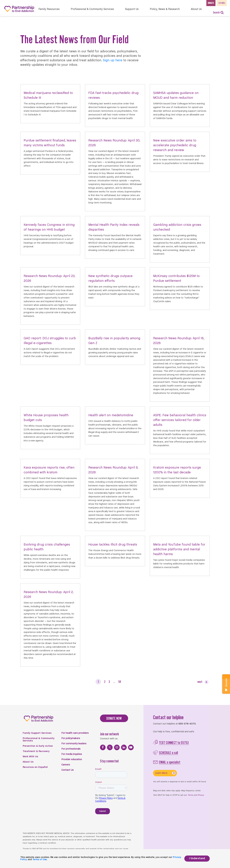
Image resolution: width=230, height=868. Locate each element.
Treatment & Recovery (36, 751)
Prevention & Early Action (38, 746)
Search (218, 12)
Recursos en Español (35, 767)
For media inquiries (72, 754)
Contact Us (67, 770)
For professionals (71, 749)
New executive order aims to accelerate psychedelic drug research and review (175, 145)
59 (120, 682)
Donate (205, 3)
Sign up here (113, 60)
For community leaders (74, 744)
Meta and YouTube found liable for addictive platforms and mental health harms (179, 549)
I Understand (197, 858)
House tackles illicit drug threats (113, 545)
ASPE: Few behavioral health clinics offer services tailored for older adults (180, 420)
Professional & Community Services (39, 740)
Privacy (201, 795)
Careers (66, 765)
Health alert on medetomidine (111, 415)
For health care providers (75, 733)
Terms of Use (40, 860)
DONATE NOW (114, 718)
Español (220, 3)
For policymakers (71, 738)
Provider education (72, 759)
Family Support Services (37, 733)
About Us (28, 762)
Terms (190, 795)
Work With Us (30, 757)
